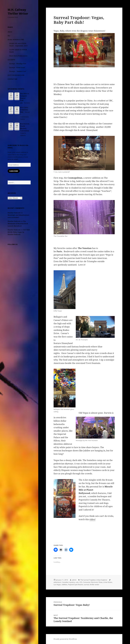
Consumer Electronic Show (93, 582)
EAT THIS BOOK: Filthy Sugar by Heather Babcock (19, 232)
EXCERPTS (11, 60)
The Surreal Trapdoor (88, 580)
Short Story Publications (18, 56)
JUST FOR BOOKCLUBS (16, 75)
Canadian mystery (68, 582)
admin (74, 580)
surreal (86, 585)
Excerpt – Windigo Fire (18, 64)
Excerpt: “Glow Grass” (17, 67)
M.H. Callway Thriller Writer (18, 11)
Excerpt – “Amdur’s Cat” (18, 71)
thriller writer (95, 585)
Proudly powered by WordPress (65, 639)
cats (77, 582)
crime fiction (108, 582)
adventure (57, 582)
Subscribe (14, 171)
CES (81, 582)
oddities (64, 585)
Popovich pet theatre (76, 585)
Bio (9, 36)
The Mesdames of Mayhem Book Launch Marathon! (18, 224)
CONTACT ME (12, 79)
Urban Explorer (102, 580)
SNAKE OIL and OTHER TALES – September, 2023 (18, 45)
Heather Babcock (14, 213)
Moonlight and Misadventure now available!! (18, 216)
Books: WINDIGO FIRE (16, 40)
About (10, 32)
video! (92, 519)
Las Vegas (57, 585)
